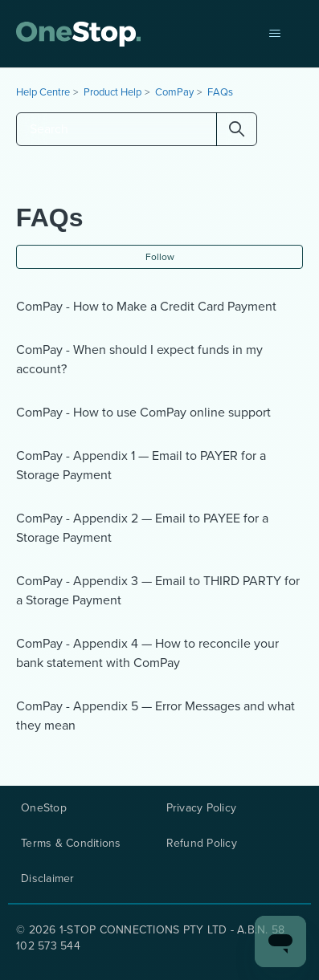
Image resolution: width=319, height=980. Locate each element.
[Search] (137, 129)
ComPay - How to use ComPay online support (143, 412)
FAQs (220, 92)
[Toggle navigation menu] (274, 34)
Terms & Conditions (71, 844)
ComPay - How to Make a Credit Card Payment (146, 306)
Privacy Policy (202, 808)
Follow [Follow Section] (160, 257)
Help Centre (43, 92)
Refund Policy (202, 844)
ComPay (174, 92)
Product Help (112, 92)
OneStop (44, 808)
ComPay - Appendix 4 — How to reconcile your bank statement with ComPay (147, 653)
